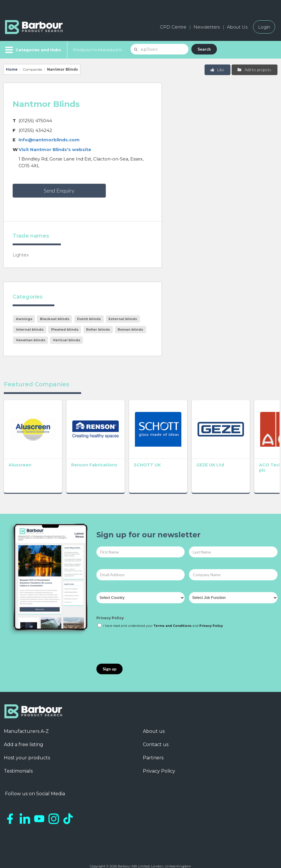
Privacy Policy (110, 611)
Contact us (156, 737)
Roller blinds (98, 329)
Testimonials (18, 764)
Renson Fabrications (78, 460)
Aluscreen (20, 458)
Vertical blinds (67, 340)
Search (204, 49)
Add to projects (254, 70)
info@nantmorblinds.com (49, 140)
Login (264, 27)
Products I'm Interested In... (99, 50)
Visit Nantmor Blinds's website (55, 149)
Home (12, 69)
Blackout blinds (55, 319)
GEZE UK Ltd (189, 458)
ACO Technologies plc (250, 460)
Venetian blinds (31, 340)
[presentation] (141, 639)
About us (154, 724)
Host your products (27, 751)
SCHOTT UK (133, 458)
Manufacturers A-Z (26, 724)
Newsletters (207, 27)
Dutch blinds (89, 319)
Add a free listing (24, 737)
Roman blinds (130, 329)
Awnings (24, 319)
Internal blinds (30, 329)
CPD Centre (173, 27)
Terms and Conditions (173, 619)
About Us (237, 27)
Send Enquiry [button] (59, 191)
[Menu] (32, 50)
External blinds (123, 319)
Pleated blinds (65, 329)
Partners (153, 751)
